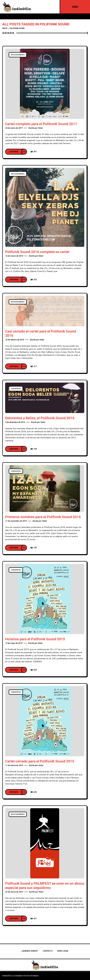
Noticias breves (18, 55)
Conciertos (16, 389)
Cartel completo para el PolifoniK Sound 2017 (41, 124)
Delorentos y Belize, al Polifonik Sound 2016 (40, 418)
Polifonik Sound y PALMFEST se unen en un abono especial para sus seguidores (45, 886)
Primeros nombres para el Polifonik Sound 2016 (43, 517)
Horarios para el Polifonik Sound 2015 (35, 639)
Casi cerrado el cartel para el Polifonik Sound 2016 (41, 334)
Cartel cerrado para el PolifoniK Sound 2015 (40, 761)
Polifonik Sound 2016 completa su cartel (37, 252)
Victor (40, 128)
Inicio (5, 28)
